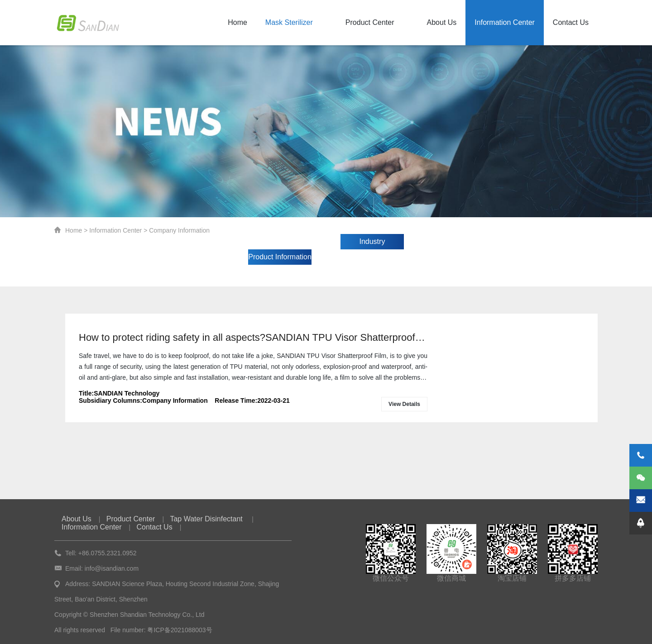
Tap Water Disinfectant (207, 519)
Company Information (179, 230)
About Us (442, 22)
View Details (404, 404)
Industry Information (372, 243)
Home (237, 22)
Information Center (505, 22)
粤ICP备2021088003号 (180, 630)
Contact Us (571, 22)
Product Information (280, 257)
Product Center (370, 22)
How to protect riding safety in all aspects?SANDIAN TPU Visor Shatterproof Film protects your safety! (253, 337)
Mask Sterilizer (289, 22)
